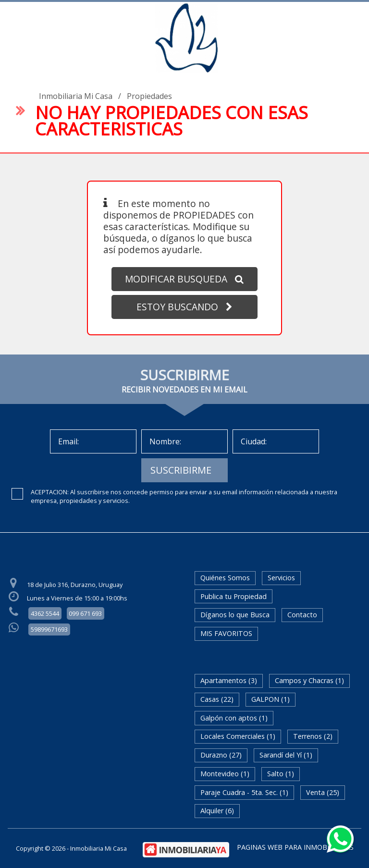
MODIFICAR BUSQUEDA (184, 279)
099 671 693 (85, 613)
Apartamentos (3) (229, 680)
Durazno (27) (221, 755)
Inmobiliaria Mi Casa (76, 96)
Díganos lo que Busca (235, 615)
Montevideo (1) (225, 774)
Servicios (281, 578)
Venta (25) (323, 792)
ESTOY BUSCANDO (184, 307)
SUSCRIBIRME (181, 470)
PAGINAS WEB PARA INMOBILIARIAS (295, 847)
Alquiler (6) (217, 811)
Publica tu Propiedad (234, 596)
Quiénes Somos (225, 578)
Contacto (302, 615)
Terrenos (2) (313, 736)
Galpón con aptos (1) (234, 718)
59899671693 (49, 629)
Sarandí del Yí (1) (286, 755)
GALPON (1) (271, 699)
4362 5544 (45, 613)
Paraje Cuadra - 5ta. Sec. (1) (244, 792)
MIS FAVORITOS (226, 633)
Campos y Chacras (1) (309, 680)
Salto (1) (281, 774)
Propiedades (149, 96)
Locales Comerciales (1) (238, 736)
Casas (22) (217, 699)
